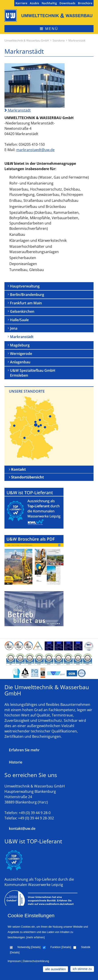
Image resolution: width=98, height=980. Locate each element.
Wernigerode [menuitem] (21, 354)
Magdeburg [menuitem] (20, 345)
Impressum (14, 961)
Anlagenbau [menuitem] (20, 362)
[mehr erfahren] (35, 937)
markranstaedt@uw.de (35, 150)
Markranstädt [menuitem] (22, 337)
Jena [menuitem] (14, 328)
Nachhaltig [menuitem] (49, 3)
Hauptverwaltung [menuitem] (25, 286)
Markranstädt (18, 110)
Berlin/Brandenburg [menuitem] (27, 295)
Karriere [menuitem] (21, 3)
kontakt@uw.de (22, 828)
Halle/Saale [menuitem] (19, 320)
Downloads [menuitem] (67, 3)
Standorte (59, 40)
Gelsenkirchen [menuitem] (22, 311)
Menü (49, 29)
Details (36, 947)
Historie (16, 762)
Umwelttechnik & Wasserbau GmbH (27, 40)
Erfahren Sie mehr (24, 750)
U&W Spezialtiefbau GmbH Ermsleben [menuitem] (33, 373)
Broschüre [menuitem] (85, 3)
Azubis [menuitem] (34, 3)
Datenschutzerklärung (36, 961)
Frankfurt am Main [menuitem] (26, 303)
